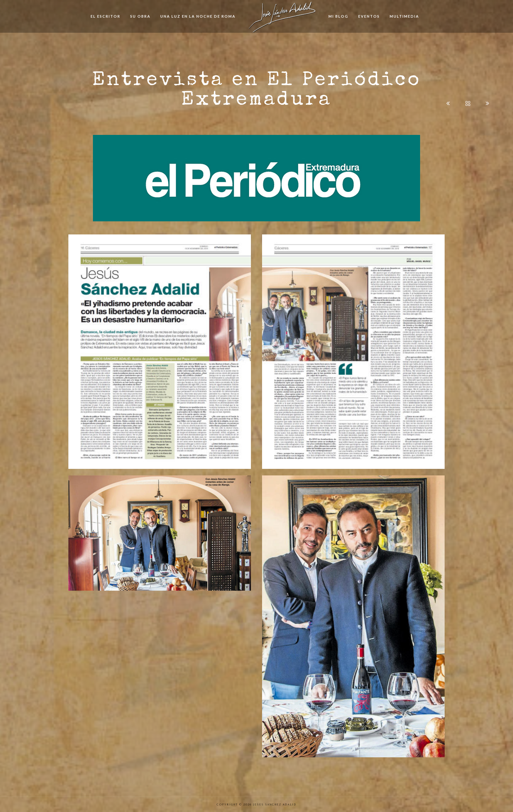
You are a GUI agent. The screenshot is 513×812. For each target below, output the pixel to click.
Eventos (369, 16)
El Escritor (106, 16)
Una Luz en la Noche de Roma (198, 16)
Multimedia (404, 16)
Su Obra (140, 16)
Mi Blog (338, 16)
